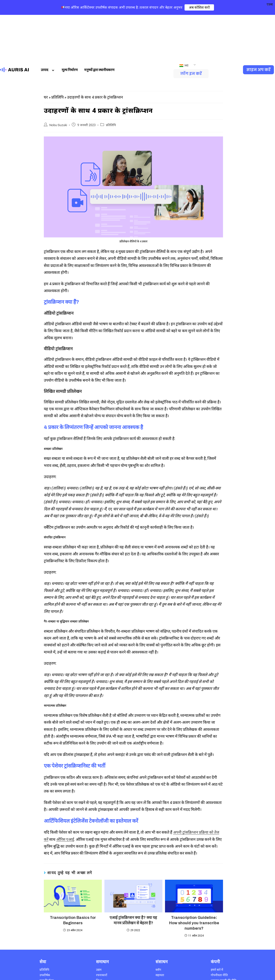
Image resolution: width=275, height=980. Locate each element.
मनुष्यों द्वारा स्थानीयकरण (99, 26)
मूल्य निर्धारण (70, 26)
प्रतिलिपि (57, 53)
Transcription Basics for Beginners (73, 876)
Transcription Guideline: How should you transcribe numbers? (194, 879)
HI (184, 21)
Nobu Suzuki (58, 81)
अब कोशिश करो (199, 7)
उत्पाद (48, 26)
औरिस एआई (65, 795)
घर (46, 53)
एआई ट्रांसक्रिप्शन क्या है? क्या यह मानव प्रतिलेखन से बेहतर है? (133, 876)
